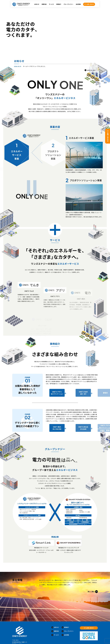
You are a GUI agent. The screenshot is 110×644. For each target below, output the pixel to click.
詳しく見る (93, 592)
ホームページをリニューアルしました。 (35, 66)
